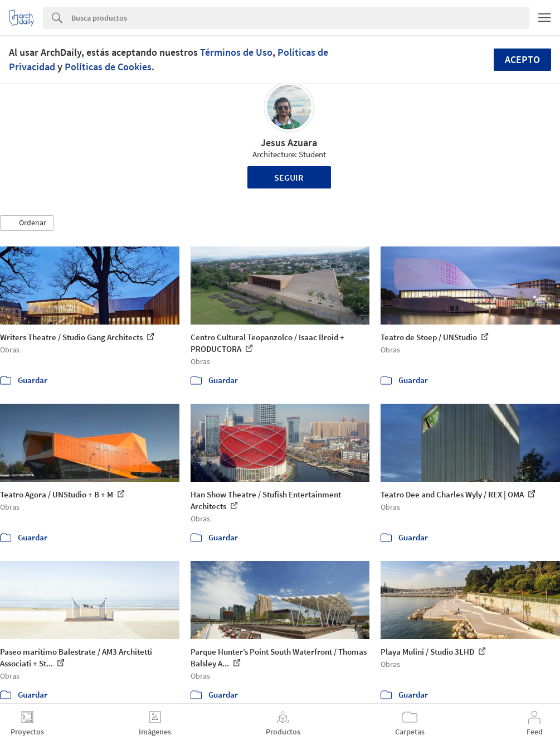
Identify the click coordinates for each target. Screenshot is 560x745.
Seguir (289, 177)
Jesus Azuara (289, 142)
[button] (27, 223)
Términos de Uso (236, 52)
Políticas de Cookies (108, 67)
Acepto (522, 59)
